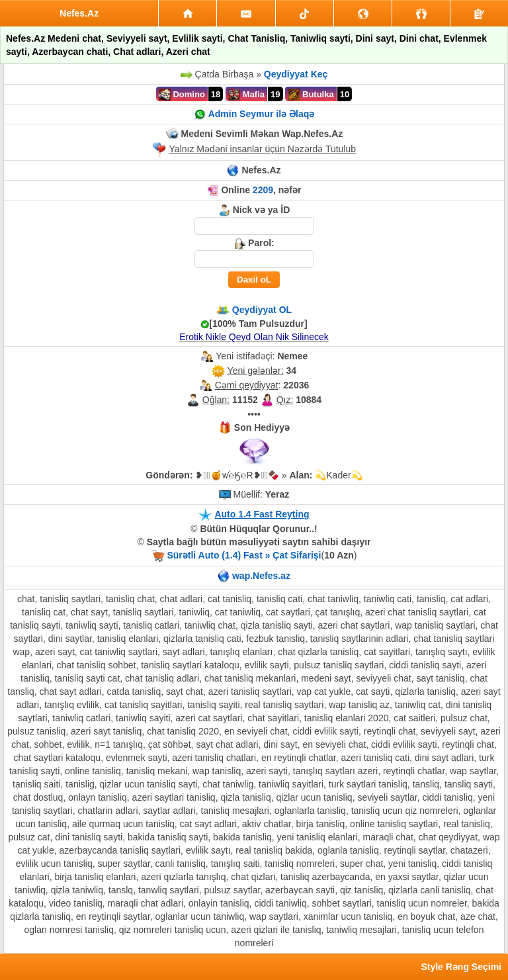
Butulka (311, 95)
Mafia (246, 95)
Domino (182, 95)
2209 (263, 190)
